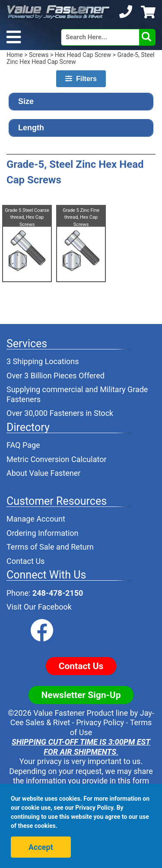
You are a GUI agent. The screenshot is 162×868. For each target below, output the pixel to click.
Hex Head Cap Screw (83, 55)
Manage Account (36, 519)
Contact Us (25, 561)
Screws (39, 55)
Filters (81, 79)
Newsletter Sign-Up (81, 695)
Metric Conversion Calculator (57, 459)
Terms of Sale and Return (50, 547)
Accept (41, 847)
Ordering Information (43, 533)
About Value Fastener (43, 473)
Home (15, 55)
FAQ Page (23, 445)
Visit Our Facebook (39, 607)
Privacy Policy (100, 722)
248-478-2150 (58, 593)
